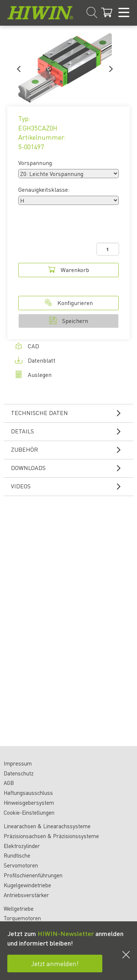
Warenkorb (68, 270)
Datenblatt (35, 360)
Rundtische (17, 855)
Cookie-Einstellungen (29, 812)
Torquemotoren (22, 918)
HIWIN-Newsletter (66, 933)
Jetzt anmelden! (55, 963)
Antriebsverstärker (26, 895)
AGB (9, 783)
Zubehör (70, 449)
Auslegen (33, 375)
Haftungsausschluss (28, 793)
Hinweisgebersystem (29, 803)
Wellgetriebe (19, 909)
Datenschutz (19, 773)
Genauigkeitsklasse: (44, 189)
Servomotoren (21, 865)
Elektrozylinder (22, 846)
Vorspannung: (36, 163)
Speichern (69, 321)
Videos (70, 486)
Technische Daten (70, 413)
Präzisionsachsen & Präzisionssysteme (51, 836)
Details (70, 431)
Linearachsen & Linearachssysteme (47, 826)
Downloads (70, 468)
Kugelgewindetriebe (27, 885)
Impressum (18, 763)
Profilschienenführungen (33, 875)
